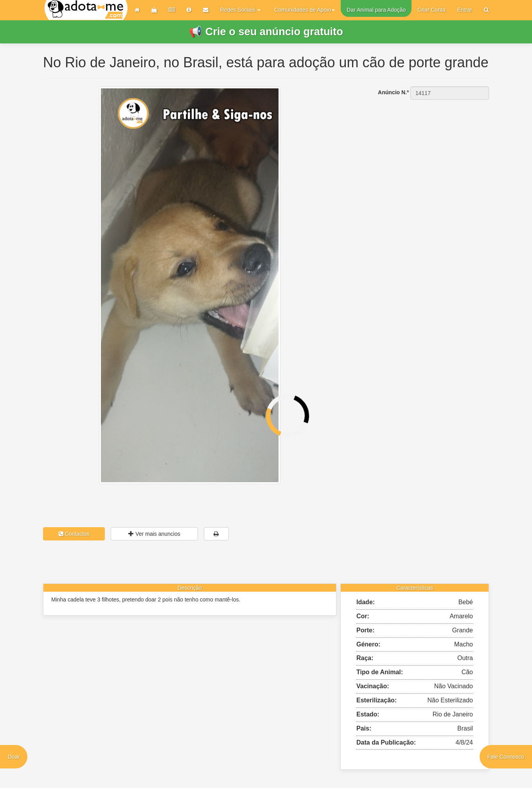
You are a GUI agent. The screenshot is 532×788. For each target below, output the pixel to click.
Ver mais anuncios (154, 534)
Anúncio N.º (393, 92)
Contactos (74, 534)
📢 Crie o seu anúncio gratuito (266, 31)
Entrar (465, 10)
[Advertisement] (419, 149)
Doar (14, 757)
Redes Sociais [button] (240, 10)
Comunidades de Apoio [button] (305, 10)
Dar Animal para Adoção (376, 10)
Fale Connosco (506, 757)
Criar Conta (431, 10)
